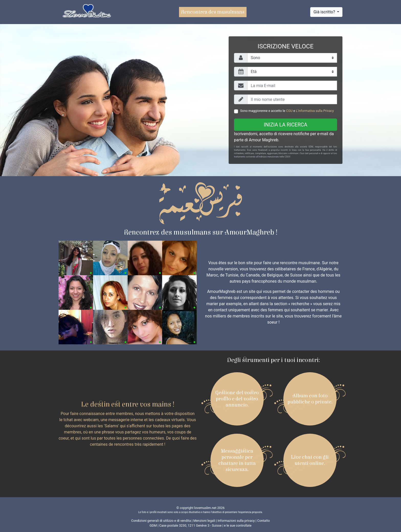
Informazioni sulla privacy (236, 521)
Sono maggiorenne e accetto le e (287, 111)
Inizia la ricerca (285, 125)
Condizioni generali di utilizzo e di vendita (161, 521)
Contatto (264, 521)
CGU (289, 111)
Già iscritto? (325, 12)
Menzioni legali (204, 521)
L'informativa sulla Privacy (315, 111)
